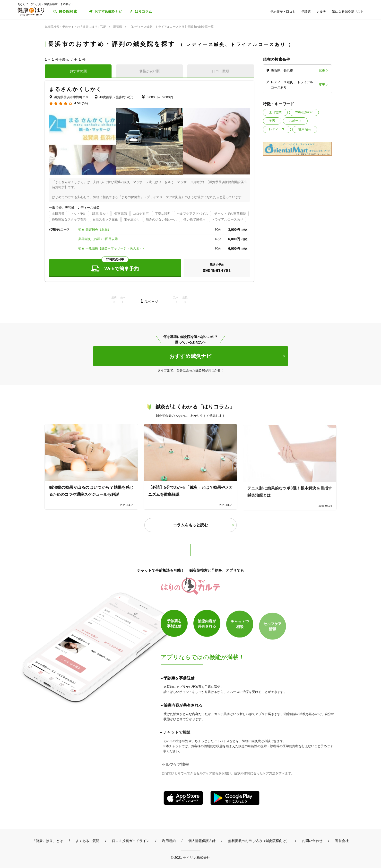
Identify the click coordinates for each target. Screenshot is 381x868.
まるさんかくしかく (75, 89)
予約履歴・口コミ (283, 12)
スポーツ (295, 121)
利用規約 (169, 841)
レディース (277, 129)
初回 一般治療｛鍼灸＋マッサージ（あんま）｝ (112, 248)
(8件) (85, 103)
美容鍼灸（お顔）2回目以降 (98, 239)
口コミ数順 (221, 71)
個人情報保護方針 (202, 841)
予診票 (306, 12)
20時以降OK (304, 112)
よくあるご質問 (87, 841)
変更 (322, 70)
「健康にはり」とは (48, 841)
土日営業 (275, 112)
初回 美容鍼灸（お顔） (95, 229)
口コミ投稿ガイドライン (131, 841)
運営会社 (342, 841)
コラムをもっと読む (190, 525)
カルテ (321, 12)
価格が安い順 (149, 71)
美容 (272, 121)
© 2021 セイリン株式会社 (190, 857)
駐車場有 (305, 129)
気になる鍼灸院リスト (348, 12)
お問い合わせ (312, 841)
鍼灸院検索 (68, 11)
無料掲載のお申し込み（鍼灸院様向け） (259, 841)
